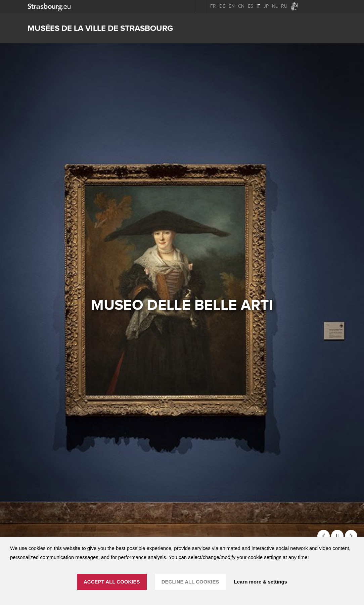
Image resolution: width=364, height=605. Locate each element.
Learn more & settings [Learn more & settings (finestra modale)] (261, 582)
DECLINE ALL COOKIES (190, 582)
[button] (324, 536)
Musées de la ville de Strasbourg (100, 28)
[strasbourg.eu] (49, 7)
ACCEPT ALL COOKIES (112, 582)
